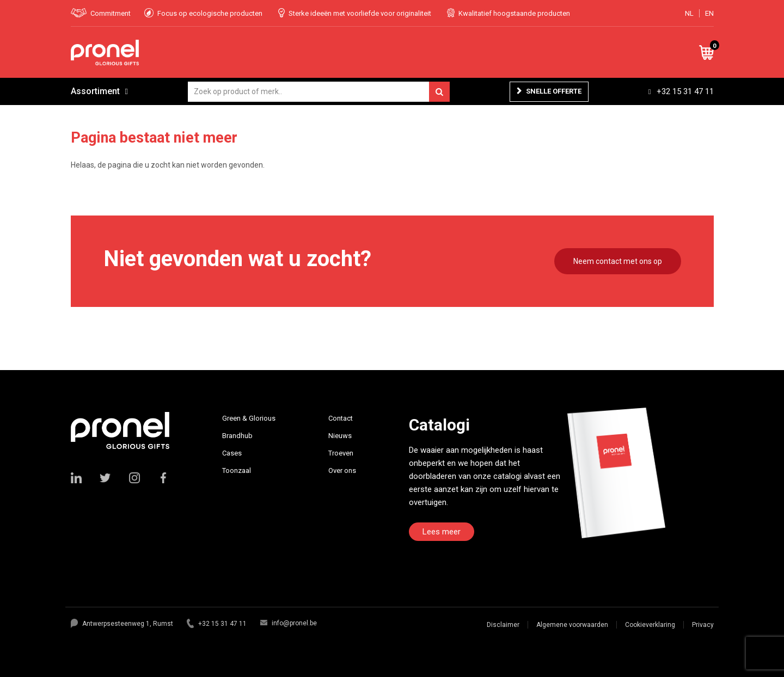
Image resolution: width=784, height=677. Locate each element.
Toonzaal (237, 470)
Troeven (341, 453)
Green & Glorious (249, 418)
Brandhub (237, 436)
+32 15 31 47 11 (685, 91)
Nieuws (340, 436)
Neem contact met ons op (618, 261)
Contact (341, 418)
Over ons (342, 470)
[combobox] (319, 92)
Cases (232, 453)
